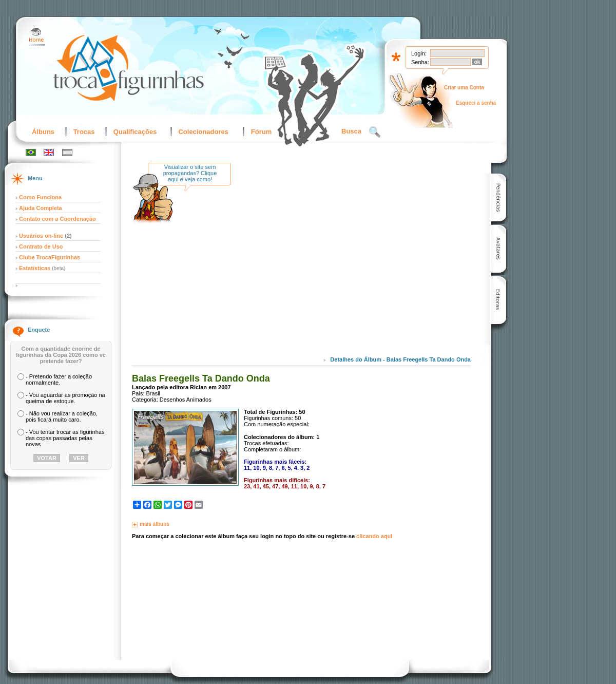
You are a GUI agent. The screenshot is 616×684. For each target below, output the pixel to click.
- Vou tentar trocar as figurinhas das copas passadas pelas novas (65, 438)
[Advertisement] (324, 267)
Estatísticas (35, 268)
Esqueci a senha (476, 103)
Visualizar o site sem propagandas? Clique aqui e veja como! (190, 173)
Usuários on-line (41, 236)
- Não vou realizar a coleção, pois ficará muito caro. (62, 416)
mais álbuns (155, 524)
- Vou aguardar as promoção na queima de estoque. (65, 398)
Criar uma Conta (464, 88)
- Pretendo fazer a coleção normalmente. (59, 379)
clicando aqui (374, 536)
